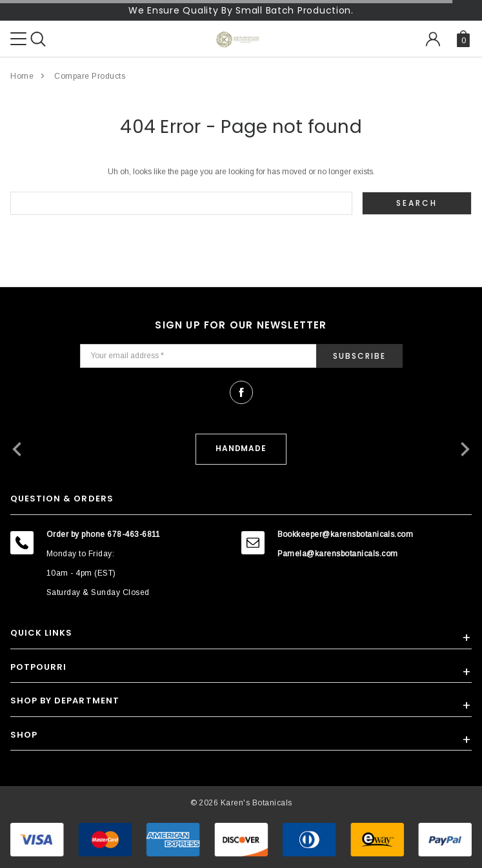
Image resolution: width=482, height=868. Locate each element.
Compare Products (90, 76)
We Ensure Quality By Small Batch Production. (241, 10)
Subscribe (359, 356)
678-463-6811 (134, 534)
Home (22, 76)
